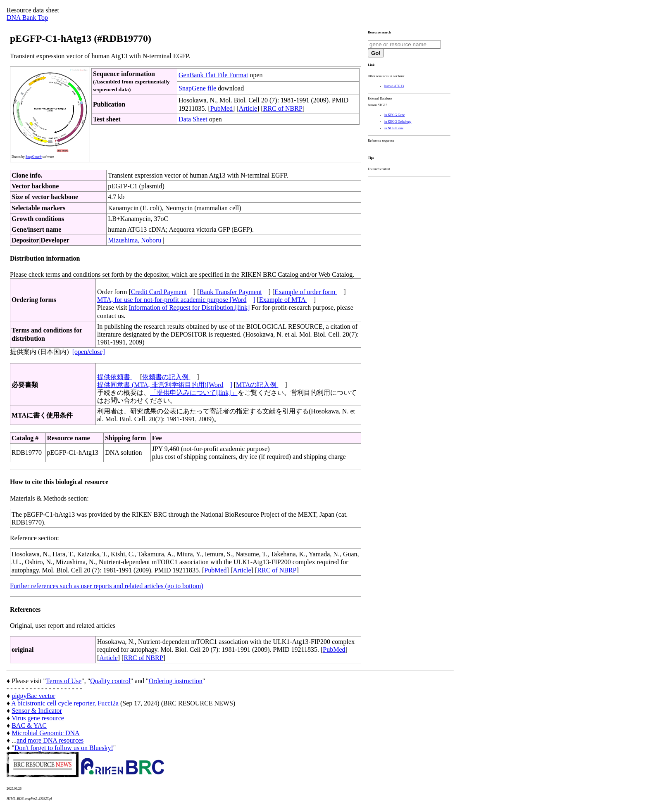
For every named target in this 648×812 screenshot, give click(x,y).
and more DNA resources (50, 740)
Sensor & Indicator (37, 711)
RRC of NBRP (283, 108)
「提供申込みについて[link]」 (194, 393)
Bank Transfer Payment (231, 292)
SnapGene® (34, 157)
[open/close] (89, 352)
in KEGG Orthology (398, 122)
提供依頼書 (114, 377)
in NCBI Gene (394, 128)
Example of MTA (283, 300)
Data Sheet (193, 119)
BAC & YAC (29, 725)
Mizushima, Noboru (135, 240)
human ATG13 (394, 86)
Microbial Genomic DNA (45, 733)
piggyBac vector (33, 696)
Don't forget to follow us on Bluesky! (64, 748)
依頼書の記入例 (166, 377)
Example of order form (306, 292)
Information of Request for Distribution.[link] (189, 307)
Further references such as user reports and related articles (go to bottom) (107, 586)
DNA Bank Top (27, 18)
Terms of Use (64, 681)
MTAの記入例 (257, 385)
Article (248, 108)
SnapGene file (197, 88)
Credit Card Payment (159, 292)
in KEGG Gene (394, 115)
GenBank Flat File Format (213, 75)
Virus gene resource (38, 718)
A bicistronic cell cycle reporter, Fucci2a (65, 703)
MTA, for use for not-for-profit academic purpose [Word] (176, 300)
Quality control (110, 681)
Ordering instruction (176, 681)
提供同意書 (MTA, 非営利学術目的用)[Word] (165, 385)
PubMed (222, 108)
